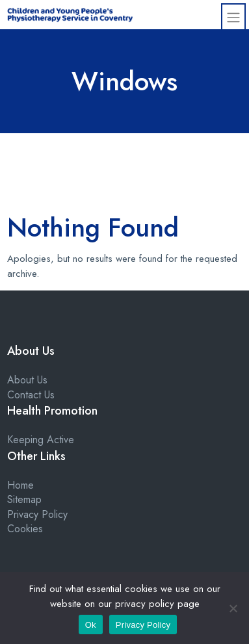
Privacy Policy (37, 514)
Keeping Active (41, 440)
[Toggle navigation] (233, 17)
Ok (91, 625)
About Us (27, 380)
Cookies (25, 529)
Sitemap (24, 499)
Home (20, 485)
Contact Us (31, 395)
